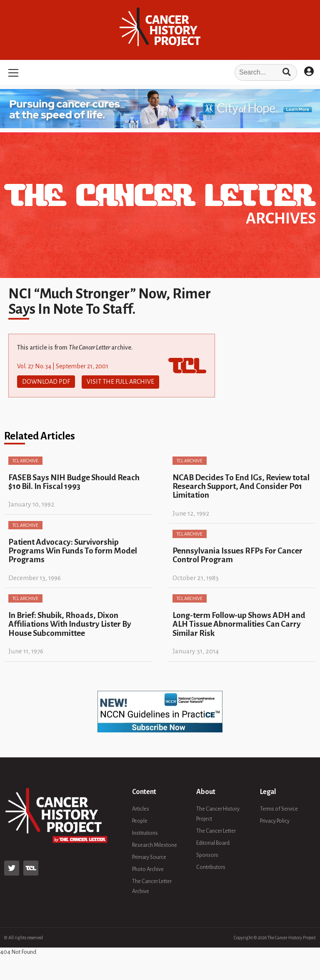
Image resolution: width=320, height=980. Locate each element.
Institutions (145, 833)
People (140, 821)
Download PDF (46, 382)
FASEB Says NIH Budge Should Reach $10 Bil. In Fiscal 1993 (74, 481)
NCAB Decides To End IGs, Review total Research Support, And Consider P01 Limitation (241, 486)
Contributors (211, 867)
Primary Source (149, 857)
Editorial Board (213, 843)
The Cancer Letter (216, 831)
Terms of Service (279, 809)
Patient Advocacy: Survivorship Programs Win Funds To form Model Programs (73, 550)
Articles (141, 809)
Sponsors (207, 855)
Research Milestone (155, 845)
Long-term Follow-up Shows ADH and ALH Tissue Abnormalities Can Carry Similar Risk (239, 623)
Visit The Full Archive (120, 382)
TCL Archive (25, 460)
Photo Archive (148, 869)
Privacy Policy (275, 821)
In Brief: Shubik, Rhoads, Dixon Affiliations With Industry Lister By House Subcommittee (70, 623)
